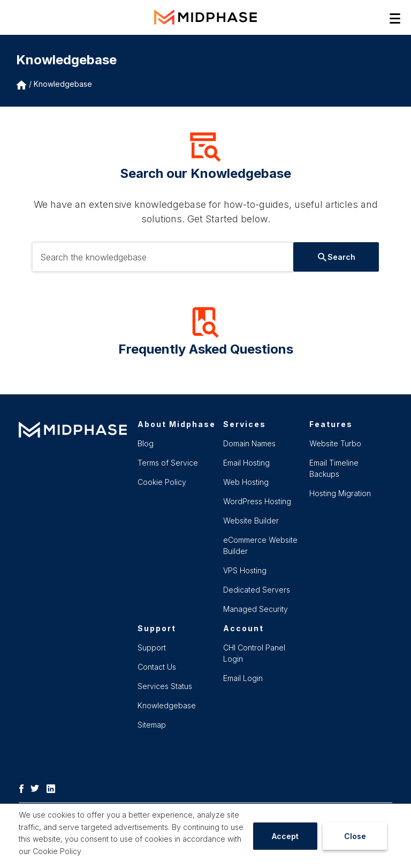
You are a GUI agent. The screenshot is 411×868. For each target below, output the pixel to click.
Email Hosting (246, 463)
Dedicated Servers (257, 590)
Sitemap (152, 725)
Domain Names (249, 443)
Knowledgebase (63, 84)
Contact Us (157, 667)
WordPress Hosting (257, 501)
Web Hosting (246, 482)
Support (152, 648)
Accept (285, 836)
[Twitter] (37, 788)
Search (337, 257)
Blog (146, 443)
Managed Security (256, 609)
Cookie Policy (57, 851)
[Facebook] (24, 788)
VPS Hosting (245, 570)
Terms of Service (168, 463)
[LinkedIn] (54, 788)
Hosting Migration (340, 493)
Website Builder (251, 521)
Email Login (243, 678)
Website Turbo (335, 443)
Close (355, 836)
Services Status (165, 686)
